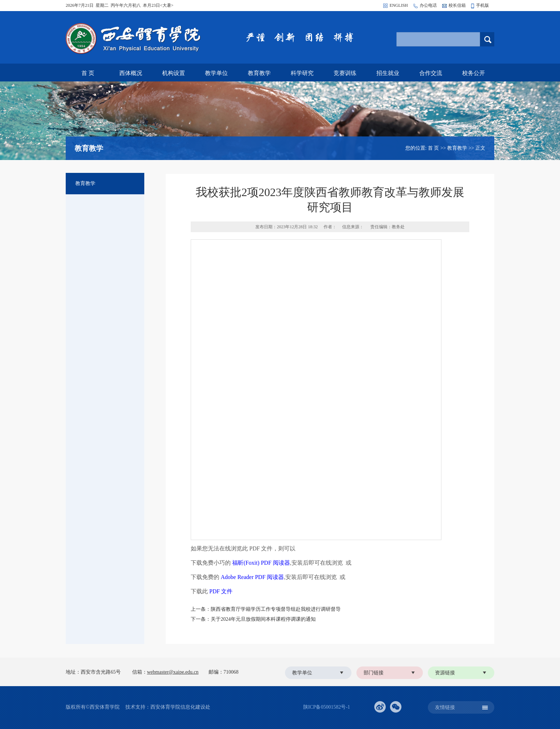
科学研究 (302, 73)
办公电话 (428, 5)
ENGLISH (399, 5)
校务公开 (474, 73)
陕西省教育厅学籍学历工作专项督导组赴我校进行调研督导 (276, 609)
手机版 (482, 5)
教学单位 (216, 73)
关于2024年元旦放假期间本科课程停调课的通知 (263, 619)
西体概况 (131, 73)
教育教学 (259, 73)
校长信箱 (457, 5)
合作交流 (431, 73)
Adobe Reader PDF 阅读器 (252, 577)
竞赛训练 (345, 73)
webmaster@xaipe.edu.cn (173, 672)
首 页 (88, 73)
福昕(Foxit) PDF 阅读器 (261, 563)
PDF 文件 (221, 591)
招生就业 (388, 73)
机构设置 (174, 73)
